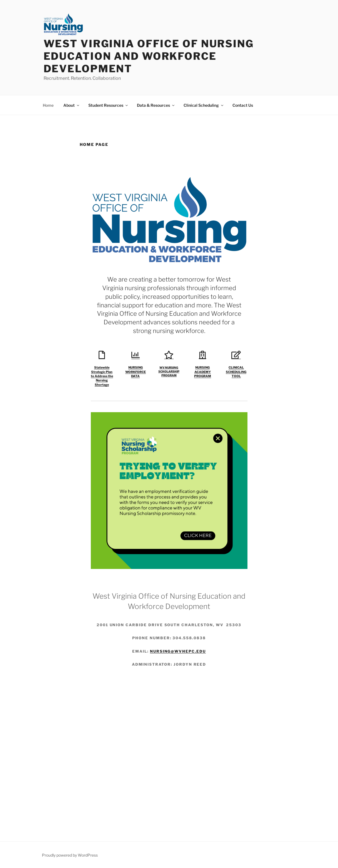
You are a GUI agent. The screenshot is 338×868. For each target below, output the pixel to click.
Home (48, 105)
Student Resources (108, 105)
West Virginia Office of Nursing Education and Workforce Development (149, 56)
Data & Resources (156, 105)
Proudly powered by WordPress (70, 855)
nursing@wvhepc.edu (178, 651)
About (72, 105)
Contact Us (243, 105)
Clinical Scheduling (204, 105)
